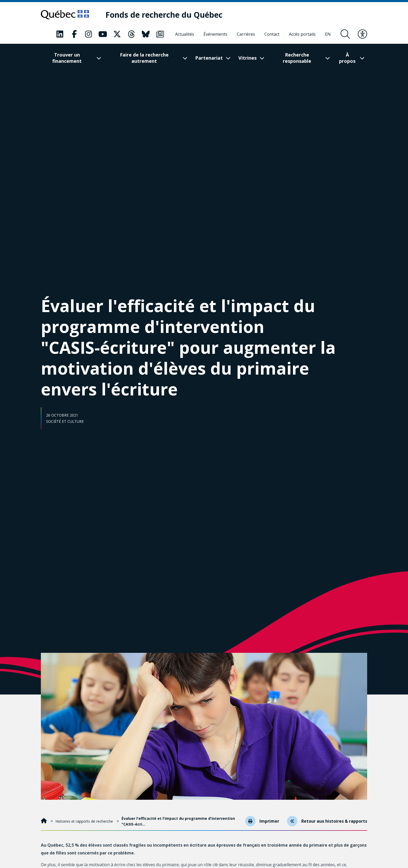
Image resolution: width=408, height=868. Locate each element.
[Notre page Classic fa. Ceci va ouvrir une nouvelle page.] (60, 34)
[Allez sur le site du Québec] (65, 15)
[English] (328, 34)
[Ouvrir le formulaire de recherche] (345, 34)
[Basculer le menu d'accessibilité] (362, 34)
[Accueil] (44, 821)
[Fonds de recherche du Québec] (164, 15)
